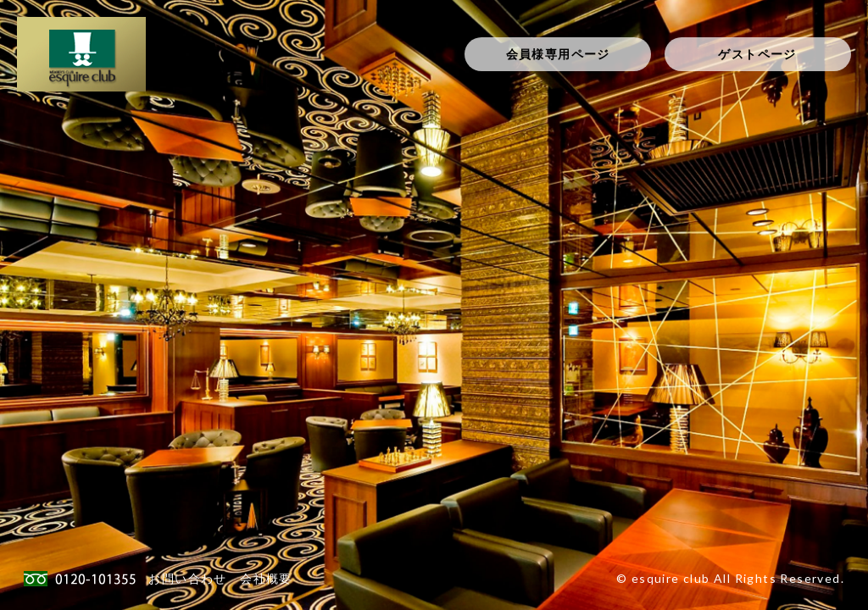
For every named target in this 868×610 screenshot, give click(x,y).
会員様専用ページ (558, 54)
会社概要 (266, 578)
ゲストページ (757, 54)
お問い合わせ (187, 578)
